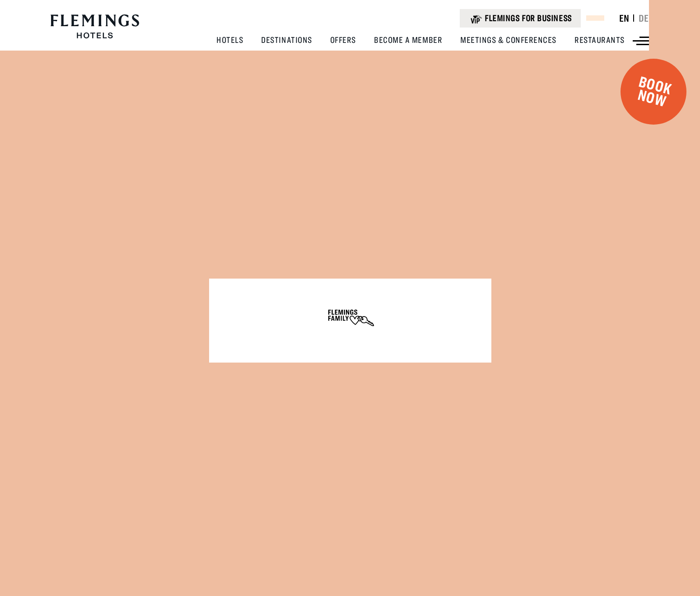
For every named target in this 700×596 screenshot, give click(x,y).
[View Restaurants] (600, 40)
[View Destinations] (286, 40)
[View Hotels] (230, 40)
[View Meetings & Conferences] (508, 40)
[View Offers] (343, 40)
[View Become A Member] (408, 40)
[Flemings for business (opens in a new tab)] (520, 18)
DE (644, 18)
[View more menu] (641, 41)
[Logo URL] (95, 27)
